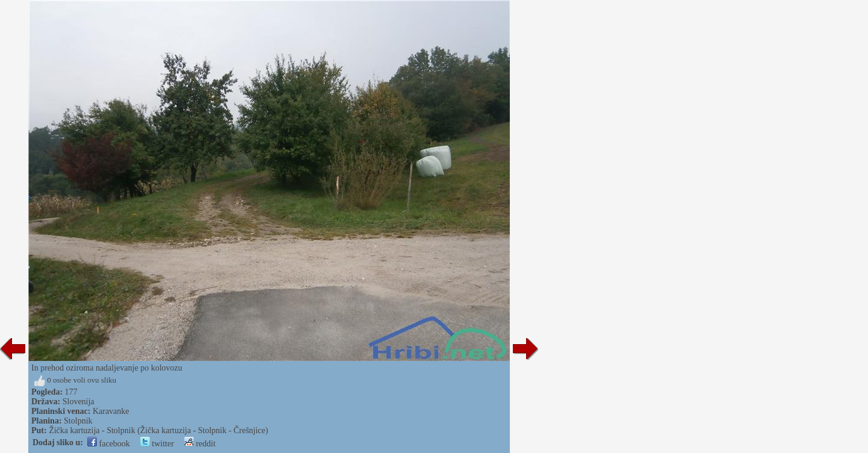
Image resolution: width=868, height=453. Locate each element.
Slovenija (79, 402)
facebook (109, 444)
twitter (157, 444)
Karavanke (111, 411)
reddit (200, 444)
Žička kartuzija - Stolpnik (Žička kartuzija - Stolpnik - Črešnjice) (158, 430)
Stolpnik (78, 421)
